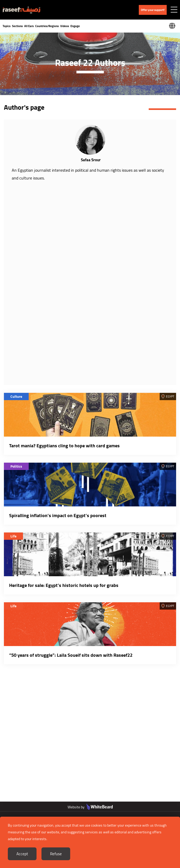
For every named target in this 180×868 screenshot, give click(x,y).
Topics (7, 26)
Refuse (56, 854)
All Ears (29, 26)
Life (13, 536)
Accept (22, 854)
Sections (17, 26)
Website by (90, 807)
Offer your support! (153, 10)
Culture (16, 396)
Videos (65, 26)
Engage (75, 26)
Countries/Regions (47, 26)
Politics (16, 466)
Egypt (170, 396)
